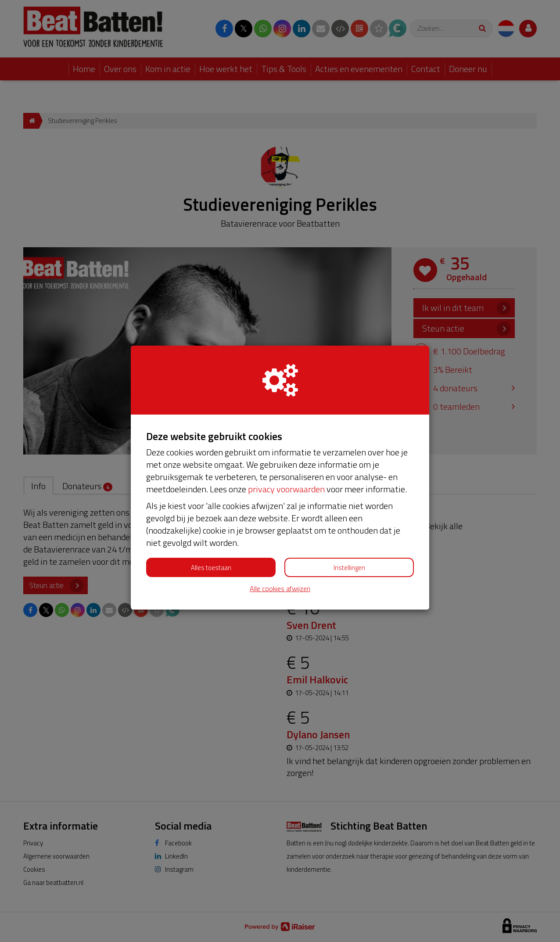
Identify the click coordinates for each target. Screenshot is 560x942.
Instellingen (349, 568)
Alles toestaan (211, 568)
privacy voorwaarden (286, 489)
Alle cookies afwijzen (280, 589)
